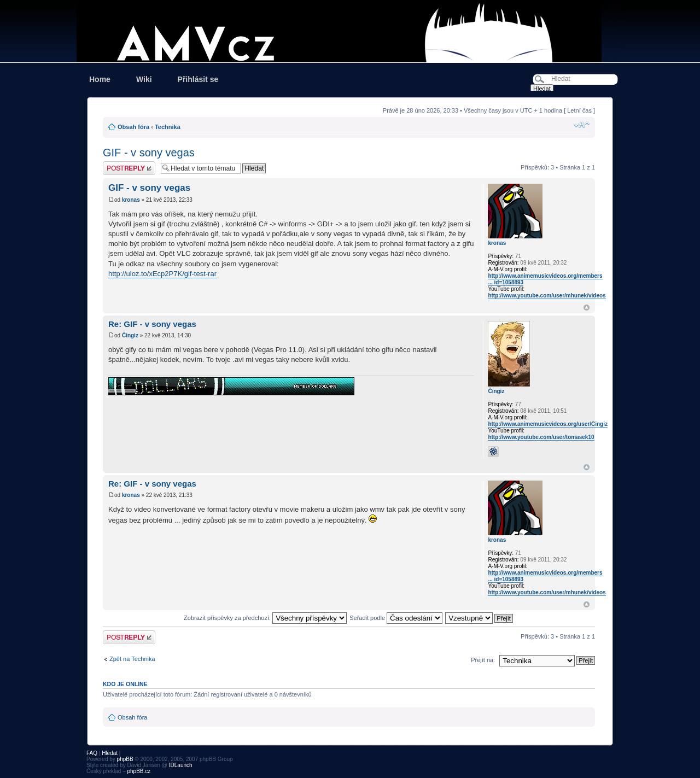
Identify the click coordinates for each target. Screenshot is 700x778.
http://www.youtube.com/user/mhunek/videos (547, 296)
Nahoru (587, 308)
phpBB (125, 759)
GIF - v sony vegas (149, 153)
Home (100, 79)
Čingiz (130, 335)
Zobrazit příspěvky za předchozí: (265, 618)
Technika (168, 127)
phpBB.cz (139, 771)
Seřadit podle (396, 618)
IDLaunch (181, 765)
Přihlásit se (198, 79)
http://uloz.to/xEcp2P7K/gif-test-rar (162, 274)
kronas (131, 200)
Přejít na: (483, 660)
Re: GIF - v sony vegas (152, 324)
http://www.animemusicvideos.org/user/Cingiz (548, 424)
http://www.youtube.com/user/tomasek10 (541, 437)
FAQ (92, 753)
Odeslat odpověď (129, 168)
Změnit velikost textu (582, 125)
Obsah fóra (133, 127)
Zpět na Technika (132, 659)
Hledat (110, 753)
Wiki (144, 79)
